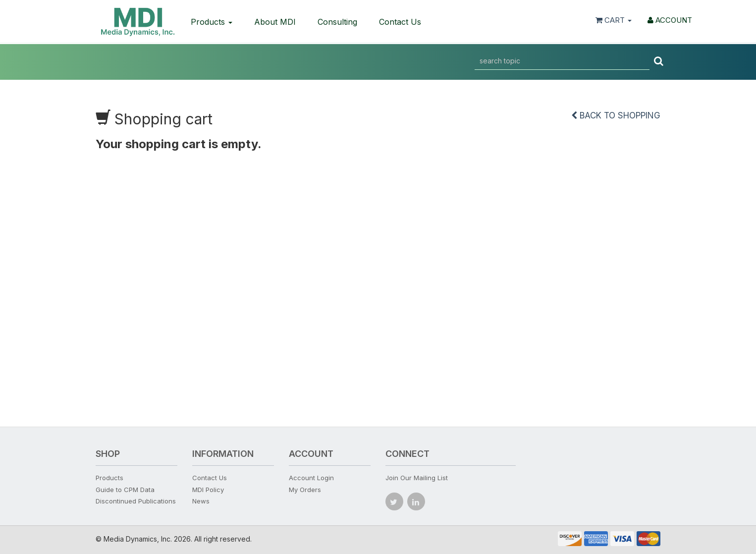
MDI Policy (208, 490)
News (201, 501)
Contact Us (400, 22)
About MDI (275, 22)
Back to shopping (616, 115)
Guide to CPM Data (125, 490)
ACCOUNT (670, 20)
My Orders (305, 490)
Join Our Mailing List (417, 478)
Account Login (311, 478)
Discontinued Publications (136, 501)
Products (212, 22)
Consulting (337, 22)
